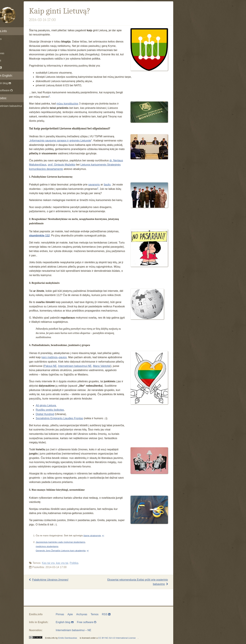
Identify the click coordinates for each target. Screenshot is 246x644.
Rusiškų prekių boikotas (58, 410)
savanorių (102, 185)
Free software (11, 90)
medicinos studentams (55, 546)
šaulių (115, 185)
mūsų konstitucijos (76, 104)
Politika (82, 563)
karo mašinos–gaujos (63, 357)
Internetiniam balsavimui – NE (16, 108)
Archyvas (7, 53)
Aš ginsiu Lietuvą (54, 405)
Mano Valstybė (110, 366)
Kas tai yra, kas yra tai (63, 563)
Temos (6, 60)
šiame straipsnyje (101, 536)
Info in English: (11, 76)
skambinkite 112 (48, 236)
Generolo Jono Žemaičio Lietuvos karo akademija (69, 551)
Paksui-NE (59, 366)
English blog (11, 83)
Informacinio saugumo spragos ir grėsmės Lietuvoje (69, 141)
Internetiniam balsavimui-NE (83, 366)
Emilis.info (9, 31)
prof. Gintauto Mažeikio (70, 165)
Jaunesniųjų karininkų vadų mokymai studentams (69, 542)
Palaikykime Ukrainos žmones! (57, 580)
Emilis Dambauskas (76, 638)
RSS (6, 68)
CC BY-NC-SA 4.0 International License (125, 638)
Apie (4, 46)
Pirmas (6, 39)
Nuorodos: (9, 98)
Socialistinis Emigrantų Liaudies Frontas (68, 418)
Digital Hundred (53, 414)
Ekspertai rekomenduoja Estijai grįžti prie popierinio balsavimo (146, 582)
